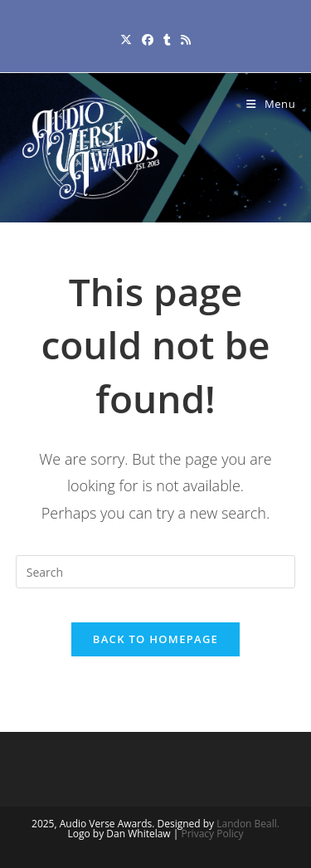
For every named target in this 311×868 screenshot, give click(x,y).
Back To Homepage (155, 639)
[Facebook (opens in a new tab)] (148, 39)
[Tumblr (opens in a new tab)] (167, 39)
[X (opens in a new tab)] (126, 39)
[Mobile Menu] (271, 104)
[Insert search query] (156, 572)
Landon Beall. (248, 824)
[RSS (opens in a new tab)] (186, 39)
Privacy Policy (213, 834)
